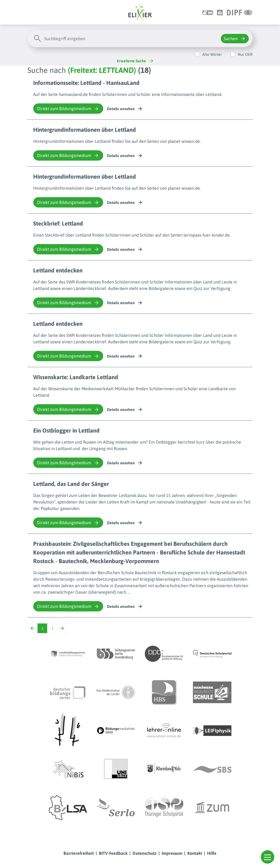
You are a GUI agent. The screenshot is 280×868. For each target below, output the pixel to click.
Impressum (172, 853)
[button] (267, 857)
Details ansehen (125, 109)
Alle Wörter (212, 54)
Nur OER (245, 54)
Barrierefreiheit (79, 853)
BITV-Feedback (113, 853)
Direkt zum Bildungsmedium (68, 109)
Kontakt (195, 853)
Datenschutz (145, 853)
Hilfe (212, 853)
